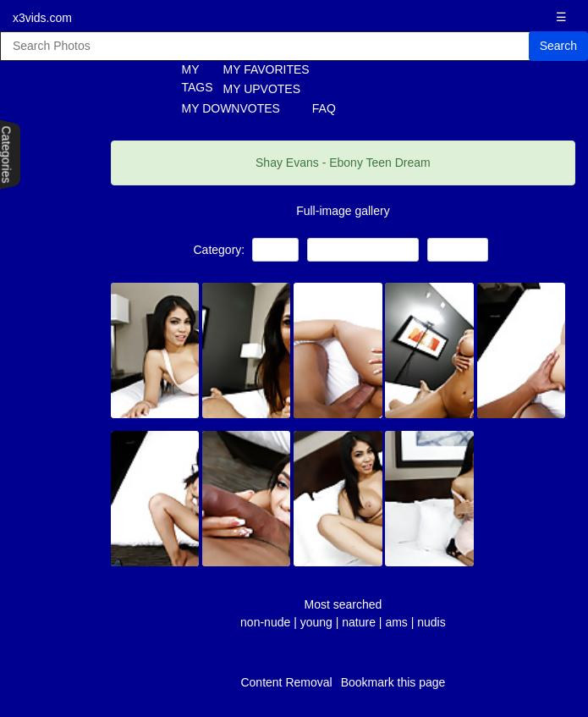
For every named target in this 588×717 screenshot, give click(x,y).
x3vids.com (42, 18)
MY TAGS (188, 78)
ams (396, 622)
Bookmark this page (393, 682)
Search (558, 46)
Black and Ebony (363, 249)
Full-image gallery (343, 211)
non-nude (265, 622)
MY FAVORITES (267, 69)
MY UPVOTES (262, 89)
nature (359, 622)
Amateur (458, 249)
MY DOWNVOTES (231, 108)
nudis (431, 622)
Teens (275, 249)
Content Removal (286, 682)
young (316, 622)
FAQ (324, 108)
